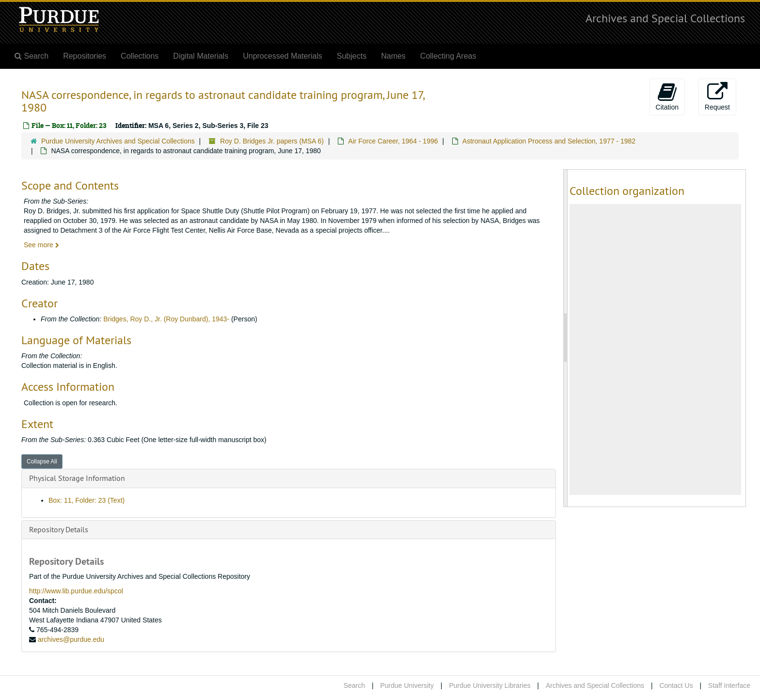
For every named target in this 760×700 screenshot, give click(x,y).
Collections (140, 56)
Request (717, 96)
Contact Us (676, 685)
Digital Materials (201, 56)
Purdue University (407, 685)
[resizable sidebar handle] (566, 338)
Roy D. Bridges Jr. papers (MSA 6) (272, 141)
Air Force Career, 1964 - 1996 (393, 141)
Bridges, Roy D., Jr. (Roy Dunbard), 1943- (166, 319)
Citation (667, 96)
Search (354, 685)
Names (393, 56)
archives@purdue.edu (71, 639)
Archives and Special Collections (665, 18)
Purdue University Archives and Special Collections (118, 141)
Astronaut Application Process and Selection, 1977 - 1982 (549, 141)
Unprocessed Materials (283, 56)
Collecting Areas (448, 56)
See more (41, 245)
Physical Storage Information (77, 478)
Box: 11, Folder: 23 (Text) (87, 500)
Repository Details (59, 529)
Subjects (352, 56)
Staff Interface (729, 685)
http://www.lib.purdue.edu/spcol (76, 591)
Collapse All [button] (42, 461)
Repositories (85, 56)
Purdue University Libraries (490, 685)
